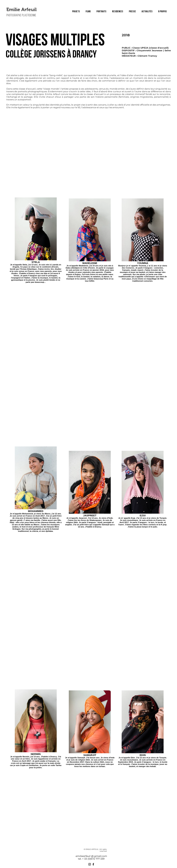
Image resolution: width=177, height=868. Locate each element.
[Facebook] (93, 864)
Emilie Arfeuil (21, 9)
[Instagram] (90, 864)
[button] (88, 12)
